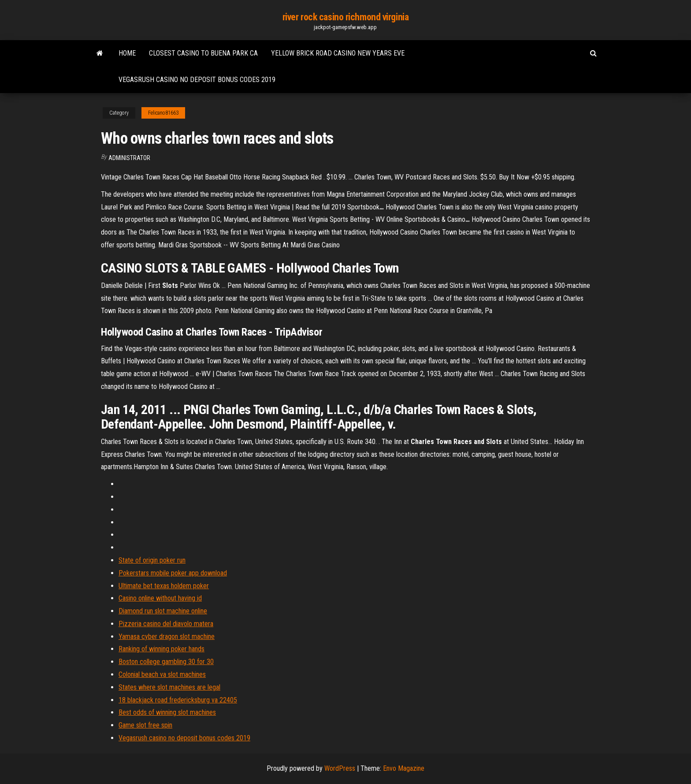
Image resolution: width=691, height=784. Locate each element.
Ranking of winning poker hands (162, 649)
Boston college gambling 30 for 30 (166, 662)
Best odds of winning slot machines (167, 712)
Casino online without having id (160, 598)
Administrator (129, 158)
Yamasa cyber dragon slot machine (167, 637)
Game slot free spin (145, 725)
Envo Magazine (404, 768)
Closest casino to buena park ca (203, 53)
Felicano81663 (163, 113)
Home (127, 53)
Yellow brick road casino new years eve (338, 53)
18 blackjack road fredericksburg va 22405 (178, 700)
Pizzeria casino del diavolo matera (166, 624)
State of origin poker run (152, 560)
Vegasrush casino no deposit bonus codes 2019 (197, 80)
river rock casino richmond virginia (346, 17)
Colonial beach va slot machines (162, 674)
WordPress (340, 768)
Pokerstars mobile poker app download (173, 573)
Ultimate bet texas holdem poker (164, 586)
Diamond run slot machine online (163, 611)
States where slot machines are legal (169, 687)
